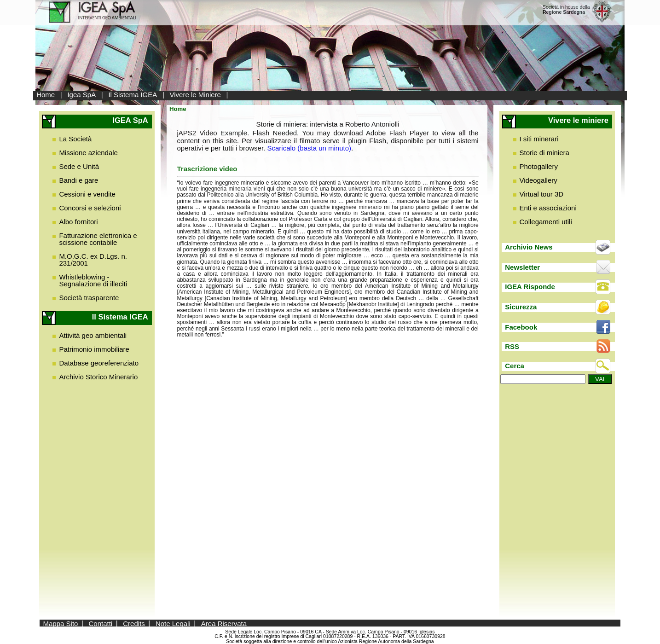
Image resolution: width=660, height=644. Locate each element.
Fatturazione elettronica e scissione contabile (98, 239)
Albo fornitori (78, 222)
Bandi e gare (78, 180)
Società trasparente (89, 298)
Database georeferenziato (99, 363)
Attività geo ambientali (93, 335)
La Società (75, 139)
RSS (512, 346)
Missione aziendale (88, 153)
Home (46, 95)
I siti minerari (539, 139)
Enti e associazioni (548, 208)
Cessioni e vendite (87, 194)
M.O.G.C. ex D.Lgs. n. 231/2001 (93, 260)
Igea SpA (81, 95)
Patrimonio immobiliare (94, 349)
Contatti (101, 623)
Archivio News (529, 247)
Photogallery (539, 166)
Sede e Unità (79, 166)
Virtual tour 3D (542, 194)
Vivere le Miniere (195, 95)
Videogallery (538, 180)
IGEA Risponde (530, 287)
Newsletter (522, 267)
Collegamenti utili (546, 222)
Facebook (521, 327)
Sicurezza (521, 307)
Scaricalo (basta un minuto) (309, 148)
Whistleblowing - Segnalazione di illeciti (93, 280)
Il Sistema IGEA (133, 95)
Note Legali (173, 623)
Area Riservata (224, 623)
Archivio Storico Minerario (98, 377)
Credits (134, 623)
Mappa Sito (61, 623)
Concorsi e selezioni (90, 208)
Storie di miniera (544, 153)
